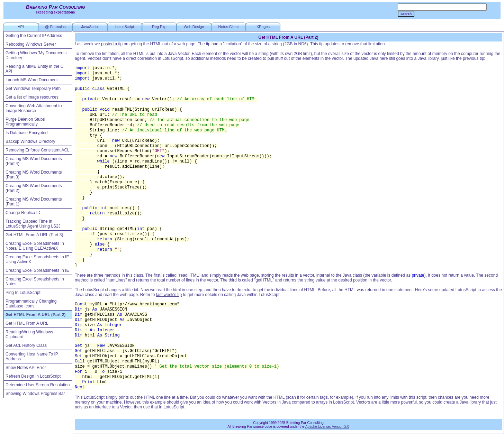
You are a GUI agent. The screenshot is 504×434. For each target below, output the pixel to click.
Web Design (194, 27)
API (21, 27)
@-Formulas (55, 27)
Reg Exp (159, 27)
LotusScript (125, 27)
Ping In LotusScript (23, 293)
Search (406, 14)
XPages (263, 27)
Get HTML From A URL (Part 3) (34, 235)
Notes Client (229, 27)
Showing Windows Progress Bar (35, 394)
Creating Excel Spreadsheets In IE (37, 270)
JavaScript (90, 27)
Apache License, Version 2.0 (327, 427)
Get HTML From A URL (27, 323)
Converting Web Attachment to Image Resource (34, 108)
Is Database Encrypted (26, 133)
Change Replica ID (23, 213)
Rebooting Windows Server (31, 44)
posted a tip (112, 44)
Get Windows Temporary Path (33, 89)
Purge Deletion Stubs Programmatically (25, 122)
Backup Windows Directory (30, 141)
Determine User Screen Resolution (38, 385)
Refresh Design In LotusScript (33, 376)
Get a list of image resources (32, 97)
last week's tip (169, 295)
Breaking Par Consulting (56, 7)
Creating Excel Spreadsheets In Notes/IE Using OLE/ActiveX (35, 246)
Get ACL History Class (26, 345)
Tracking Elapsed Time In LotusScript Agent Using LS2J (33, 224)
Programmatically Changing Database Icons (31, 304)
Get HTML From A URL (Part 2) (35, 315)
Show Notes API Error (26, 368)
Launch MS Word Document (32, 80)
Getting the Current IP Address (34, 36)
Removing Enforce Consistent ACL (38, 150)
